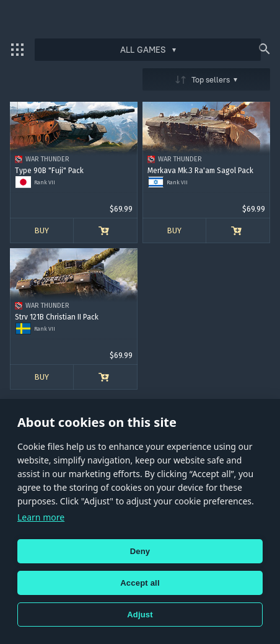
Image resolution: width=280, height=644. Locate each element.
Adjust (140, 615)
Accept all (140, 583)
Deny (140, 551)
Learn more (41, 517)
